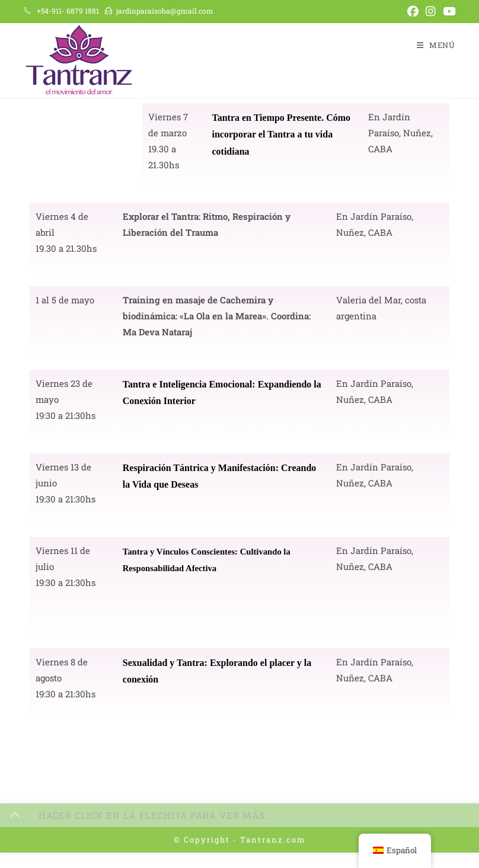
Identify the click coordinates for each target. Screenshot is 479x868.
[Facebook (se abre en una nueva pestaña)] (413, 11)
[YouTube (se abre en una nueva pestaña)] (447, 11)
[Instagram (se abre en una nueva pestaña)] (431, 11)
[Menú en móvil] (436, 45)
